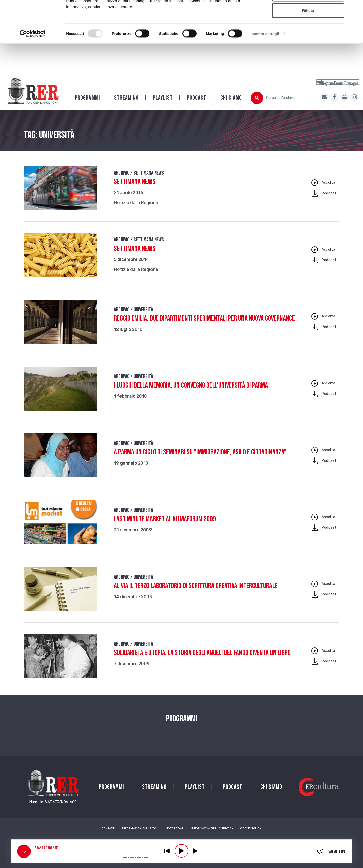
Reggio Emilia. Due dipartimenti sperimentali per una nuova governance (204, 325)
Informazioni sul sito (139, 835)
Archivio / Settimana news (139, 180)
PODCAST (196, 104)
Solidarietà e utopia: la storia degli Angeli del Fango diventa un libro (202, 659)
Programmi (87, 104)
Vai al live (337, 852)
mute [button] (321, 851)
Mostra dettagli (265, 70)
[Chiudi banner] (355, 8)
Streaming (126, 104)
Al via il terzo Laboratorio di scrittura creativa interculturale (196, 592)
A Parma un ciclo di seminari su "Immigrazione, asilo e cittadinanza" (200, 459)
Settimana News (135, 188)
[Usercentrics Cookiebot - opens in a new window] (33, 70)
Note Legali (175, 835)
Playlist (163, 104)
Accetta (308, 13)
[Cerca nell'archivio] (291, 104)
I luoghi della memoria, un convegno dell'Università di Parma (191, 392)
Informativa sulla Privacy (212, 835)
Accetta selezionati (308, 30)
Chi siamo (231, 104)
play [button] (181, 851)
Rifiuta (308, 46)
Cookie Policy (251, 835)
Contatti (108, 835)
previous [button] (167, 851)
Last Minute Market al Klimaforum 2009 (165, 526)
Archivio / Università (133, 316)
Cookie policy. (220, 30)
